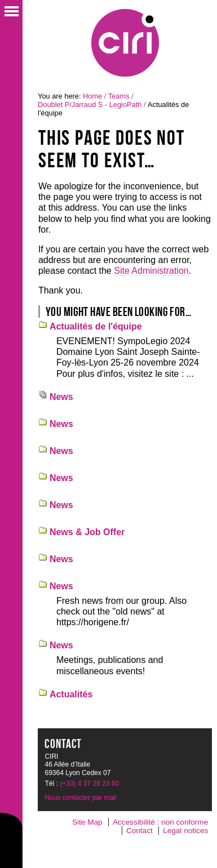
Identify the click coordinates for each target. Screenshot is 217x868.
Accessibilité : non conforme (160, 822)
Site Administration (151, 271)
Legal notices (185, 831)
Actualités (71, 694)
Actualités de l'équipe (96, 326)
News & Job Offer (87, 532)
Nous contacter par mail (80, 798)
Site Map (87, 822)
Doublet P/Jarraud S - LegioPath (90, 104)
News (61, 397)
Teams (119, 96)
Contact (139, 831)
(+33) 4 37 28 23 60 (89, 784)
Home (92, 96)
